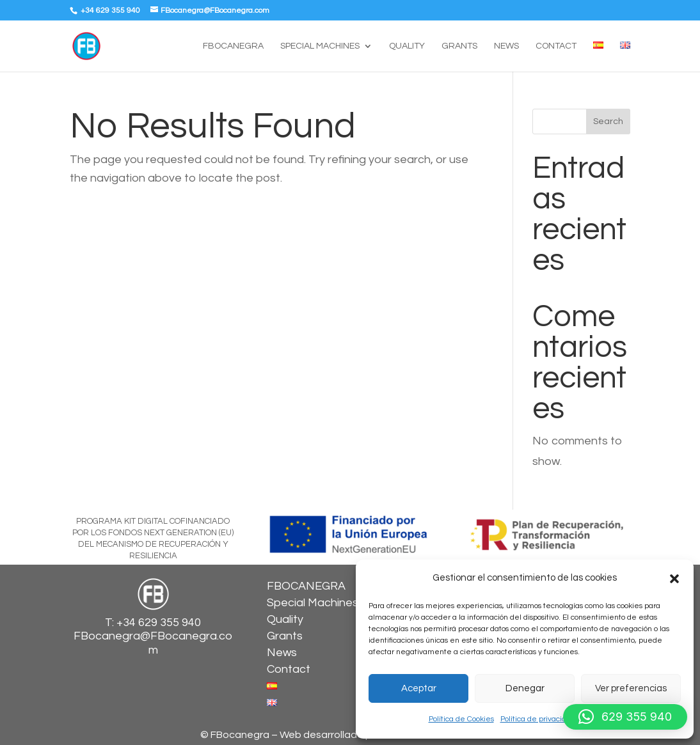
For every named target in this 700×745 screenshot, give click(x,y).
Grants (459, 46)
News (506, 46)
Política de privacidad (538, 719)
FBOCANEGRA (233, 46)
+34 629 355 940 (109, 11)
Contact (556, 46)
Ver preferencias (631, 688)
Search (608, 122)
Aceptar (419, 688)
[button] (674, 579)
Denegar (525, 688)
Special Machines (320, 46)
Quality (407, 46)
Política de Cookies (461, 719)
